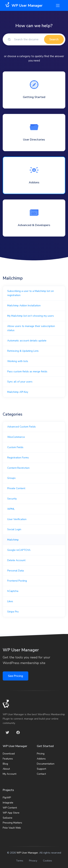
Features (8, 759)
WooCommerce (16, 437)
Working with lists (18, 361)
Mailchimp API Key (18, 392)
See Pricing (16, 676)
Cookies (48, 861)
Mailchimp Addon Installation (24, 306)
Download (9, 754)
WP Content (10, 808)
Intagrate (8, 803)
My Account (10, 774)
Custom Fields (15, 447)
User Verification (17, 519)
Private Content (16, 488)
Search (54, 39)
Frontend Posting (17, 581)
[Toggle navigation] (58, 6)
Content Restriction (18, 468)
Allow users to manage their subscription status (31, 328)
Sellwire (8, 818)
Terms (20, 861)
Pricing (41, 754)
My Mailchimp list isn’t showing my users (31, 316)
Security (12, 499)
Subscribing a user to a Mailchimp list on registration (31, 293)
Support (41, 769)
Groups (11, 478)
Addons (34, 182)
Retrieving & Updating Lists (23, 351)
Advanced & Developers (34, 225)
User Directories (34, 140)
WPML (11, 509)
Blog (5, 764)
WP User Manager (27, 853)
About (6, 769)
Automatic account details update (27, 341)
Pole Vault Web (12, 828)
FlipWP (7, 798)
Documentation (46, 764)
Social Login (14, 529)
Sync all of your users (20, 382)
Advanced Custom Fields (21, 427)
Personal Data (16, 571)
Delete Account (16, 560)
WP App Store (11, 813)
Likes (10, 601)
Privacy (33, 861)
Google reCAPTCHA (19, 550)
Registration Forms (18, 458)
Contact (41, 774)
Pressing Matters (12, 823)
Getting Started (34, 97)
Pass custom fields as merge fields (27, 372)
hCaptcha (13, 591)
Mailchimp (13, 540)
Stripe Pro (13, 612)
